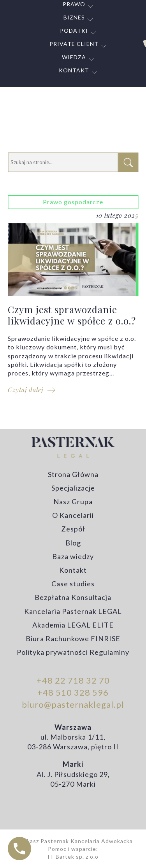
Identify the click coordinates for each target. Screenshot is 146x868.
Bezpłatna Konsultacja (73, 597)
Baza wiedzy (73, 556)
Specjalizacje (73, 488)
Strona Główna (73, 474)
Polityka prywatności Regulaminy (73, 652)
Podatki (74, 31)
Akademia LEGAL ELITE (73, 625)
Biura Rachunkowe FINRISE (73, 638)
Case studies (73, 584)
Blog (73, 543)
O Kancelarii (73, 515)
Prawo (74, 4)
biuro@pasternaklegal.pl (73, 704)
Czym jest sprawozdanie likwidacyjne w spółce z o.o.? (73, 299)
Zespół (73, 529)
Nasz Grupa (73, 502)
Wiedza (74, 57)
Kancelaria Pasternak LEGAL (73, 611)
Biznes (74, 17)
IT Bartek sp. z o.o (73, 857)
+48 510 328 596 (73, 692)
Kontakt (74, 70)
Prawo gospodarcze (73, 202)
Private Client (74, 44)
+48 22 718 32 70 (73, 680)
